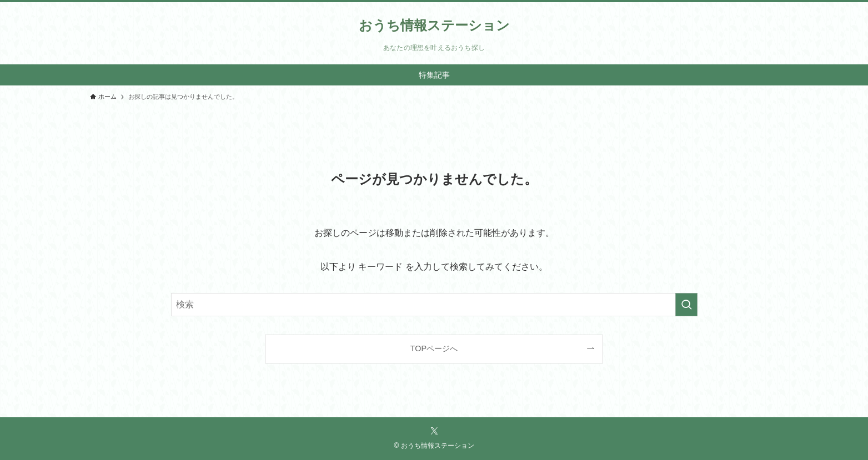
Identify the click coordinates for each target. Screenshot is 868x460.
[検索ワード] (434, 305)
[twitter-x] (434, 431)
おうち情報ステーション (434, 26)
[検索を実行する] (686, 305)
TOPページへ (434, 348)
